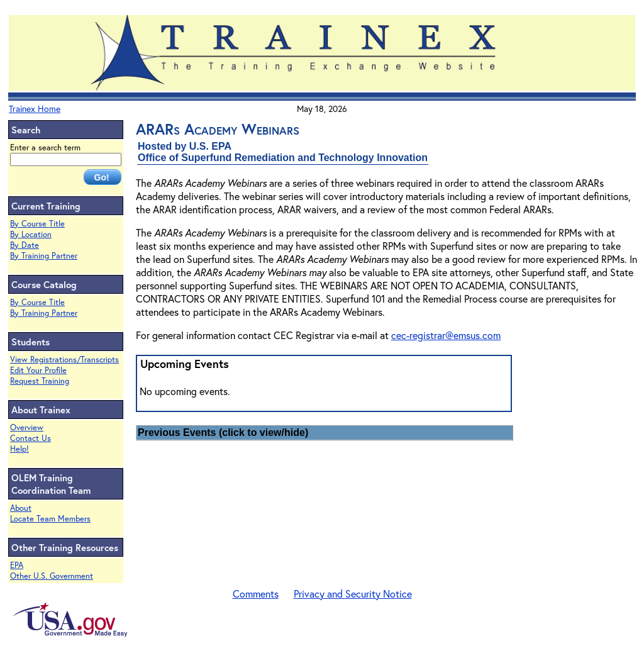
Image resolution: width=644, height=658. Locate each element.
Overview (27, 427)
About (21, 508)
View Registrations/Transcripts (64, 360)
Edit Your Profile (38, 370)
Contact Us (31, 438)
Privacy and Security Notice (353, 594)
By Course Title (37, 224)
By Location (31, 234)
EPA (17, 565)
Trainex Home (35, 109)
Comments (256, 594)
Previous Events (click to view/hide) (223, 432)
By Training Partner (44, 256)
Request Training (40, 381)
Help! (19, 449)
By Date (25, 245)
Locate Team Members (50, 519)
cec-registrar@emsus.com (446, 335)
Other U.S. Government (52, 576)
